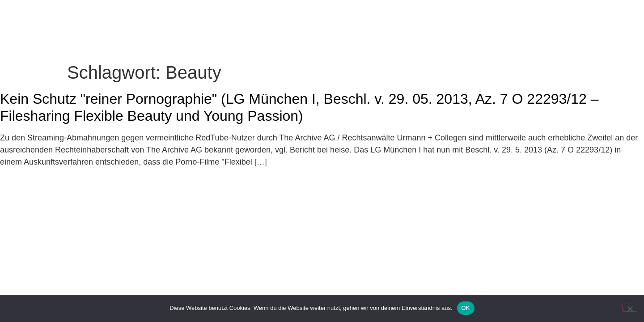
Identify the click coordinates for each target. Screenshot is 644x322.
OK (466, 308)
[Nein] (630, 308)
